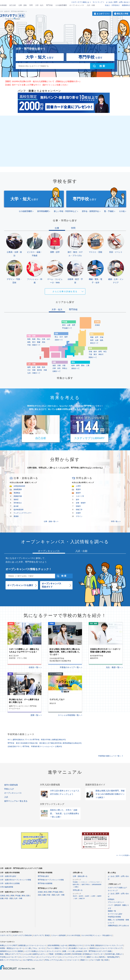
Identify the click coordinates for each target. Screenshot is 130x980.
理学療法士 (18, 503)
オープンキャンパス (77, 5)
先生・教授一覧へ (114, 667)
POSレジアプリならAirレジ (55, 960)
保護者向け (126, 5)
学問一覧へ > (116, 521)
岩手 (97, 337)
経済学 (81, 896)
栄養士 (77, 887)
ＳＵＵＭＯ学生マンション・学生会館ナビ (97, 935)
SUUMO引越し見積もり (114, 954)
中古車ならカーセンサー (9, 957)
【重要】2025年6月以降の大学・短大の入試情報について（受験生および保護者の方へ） (43, 81)
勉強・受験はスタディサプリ (11, 954)
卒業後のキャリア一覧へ (70, 667)
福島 (102, 340)
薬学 (78, 500)
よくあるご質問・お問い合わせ (117, 2)
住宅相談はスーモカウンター (93, 954)
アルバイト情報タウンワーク (57, 948)
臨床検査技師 (19, 510)
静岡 (78, 365)
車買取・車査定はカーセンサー (11, 948)
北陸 (28, 896)
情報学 (78, 506)
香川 (34, 342)
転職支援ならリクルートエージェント (32, 945)
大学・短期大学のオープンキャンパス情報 (16, 880)
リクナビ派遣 (89, 945)
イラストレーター (95, 882)
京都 (59, 365)
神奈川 (101, 354)
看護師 (16, 516)
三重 (88, 365)
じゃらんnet (27, 954)
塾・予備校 (109, 211)
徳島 (29, 342)
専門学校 (49, 5)
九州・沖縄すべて (34, 373)
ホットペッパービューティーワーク (72, 957)
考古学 (75, 896)
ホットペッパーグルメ (27, 957)
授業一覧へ (35, 715)
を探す (40, 57)
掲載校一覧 (112, 911)
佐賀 (34, 367)
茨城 (90, 352)
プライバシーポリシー (116, 902)
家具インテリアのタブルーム (11, 960)
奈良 (59, 368)
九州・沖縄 (18, 898)
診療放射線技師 (19, 486)
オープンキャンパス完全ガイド (52, 585)
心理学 (78, 486)
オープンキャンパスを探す (20, 585)
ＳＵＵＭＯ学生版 (73, 935)
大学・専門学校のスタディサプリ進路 (98, 951)
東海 (23, 896)
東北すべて (94, 343)
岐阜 (73, 365)
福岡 (29, 367)
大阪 (64, 365)
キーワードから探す (115, 914)
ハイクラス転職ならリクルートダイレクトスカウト (43, 951)
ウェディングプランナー (23, 513)
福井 (66, 337)
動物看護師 (18, 489)
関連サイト (85, 960)
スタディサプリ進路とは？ (118, 888)
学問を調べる (78, 890)
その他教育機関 (61, 5)
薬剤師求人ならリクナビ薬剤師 (11, 951)
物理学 (99, 896)
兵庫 (54, 368)
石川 (61, 337)
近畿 (2, 898)
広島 (44, 339)
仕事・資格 (23, 5)
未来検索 (3, 5)
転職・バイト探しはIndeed (73, 951)
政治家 (16, 506)
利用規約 (111, 899)
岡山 (39, 339)
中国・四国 (9, 898)
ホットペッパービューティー (47, 957)
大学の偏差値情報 (7, 887)
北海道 (97, 325)
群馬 (100, 352)
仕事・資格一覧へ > (51, 521)
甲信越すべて (67, 328)
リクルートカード (73, 960)
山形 (97, 340)
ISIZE (106, 960)
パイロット (84, 882)
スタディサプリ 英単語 (41, 935)
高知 (44, 342)
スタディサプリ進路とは (80, 2)
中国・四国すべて (34, 345)
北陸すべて (59, 340)
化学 (76, 898)
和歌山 (65, 368)
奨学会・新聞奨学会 (90, 211)
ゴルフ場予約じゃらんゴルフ (33, 960)
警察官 (16, 500)
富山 (56, 337)
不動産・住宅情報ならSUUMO (60, 954)
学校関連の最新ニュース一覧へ (110, 756)
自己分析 (13, 5)
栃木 (95, 352)
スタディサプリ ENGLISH (22, 935)
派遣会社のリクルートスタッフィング (109, 945)
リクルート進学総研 (58, 935)
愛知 (83, 365)
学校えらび (9, 789)
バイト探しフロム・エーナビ (35, 948)
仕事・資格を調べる (80, 876)
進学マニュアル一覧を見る (16, 801)
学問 (31, 5)
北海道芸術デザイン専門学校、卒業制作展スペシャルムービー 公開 (35, 746)
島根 (34, 339)
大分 (29, 370)
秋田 (92, 340)
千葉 (90, 354)
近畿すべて (57, 371)
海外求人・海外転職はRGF (109, 957)
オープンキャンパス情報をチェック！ (29, 569)
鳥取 (29, 339)
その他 (122, 211)
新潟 (64, 325)
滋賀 (54, 365)
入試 (6, 797)
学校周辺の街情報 (114, 917)
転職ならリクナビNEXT (9, 945)
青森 (92, 337)
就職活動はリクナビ (76, 945)
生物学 (78, 513)
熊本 (44, 367)
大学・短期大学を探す (8, 876)
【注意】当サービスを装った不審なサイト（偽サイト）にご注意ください (36, 85)
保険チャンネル (92, 957)
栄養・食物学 (81, 503)
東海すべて (75, 368)
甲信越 (18, 896)
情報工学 (79, 510)
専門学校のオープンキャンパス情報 (51, 880)
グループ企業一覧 (97, 960)
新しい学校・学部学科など (65, 211)
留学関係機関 (43, 211)
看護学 (78, 489)
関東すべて (93, 357)
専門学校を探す (43, 876)
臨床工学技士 (86, 884)
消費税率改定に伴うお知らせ (118, 926)
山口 (48, 339)
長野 (74, 325)
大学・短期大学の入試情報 (10, 883)
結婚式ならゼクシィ (40, 954)
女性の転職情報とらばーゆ (57, 945)
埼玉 (105, 352)
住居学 (87, 896)
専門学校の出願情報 (45, 883)
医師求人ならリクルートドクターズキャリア (106, 948)
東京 (95, 354)
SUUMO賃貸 (77, 954)
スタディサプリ (6, 935)
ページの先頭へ (124, 855)
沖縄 (45, 370)
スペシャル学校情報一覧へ (69, 715)
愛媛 (39, 342)
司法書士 (75, 882)
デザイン (79, 516)
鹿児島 (40, 370)
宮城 (102, 337)
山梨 (69, 325)
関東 (12, 896)
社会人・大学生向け (112, 5)
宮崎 (34, 370)
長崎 (39, 367)
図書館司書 (18, 496)
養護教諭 (17, 493)
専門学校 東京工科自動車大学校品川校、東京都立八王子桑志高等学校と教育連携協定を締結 (45, 743)
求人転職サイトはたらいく (79, 948)
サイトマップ (98, 2)
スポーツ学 (80, 496)
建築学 (78, 493)
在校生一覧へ (34, 667)
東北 (8, 896)
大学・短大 (39, 5)
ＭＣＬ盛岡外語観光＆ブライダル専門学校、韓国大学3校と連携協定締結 (37, 740)
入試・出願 (91, 5)
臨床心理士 (76, 884)
